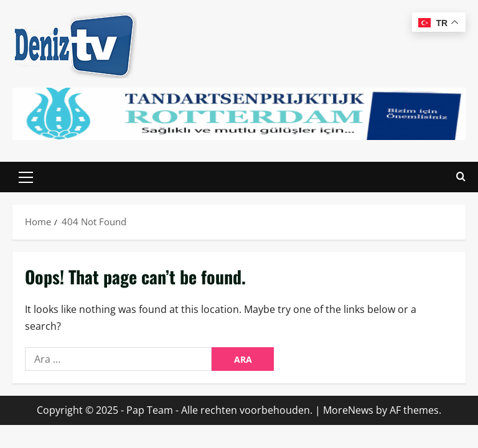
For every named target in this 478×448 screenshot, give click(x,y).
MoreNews (348, 410)
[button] (26, 177)
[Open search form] (461, 177)
